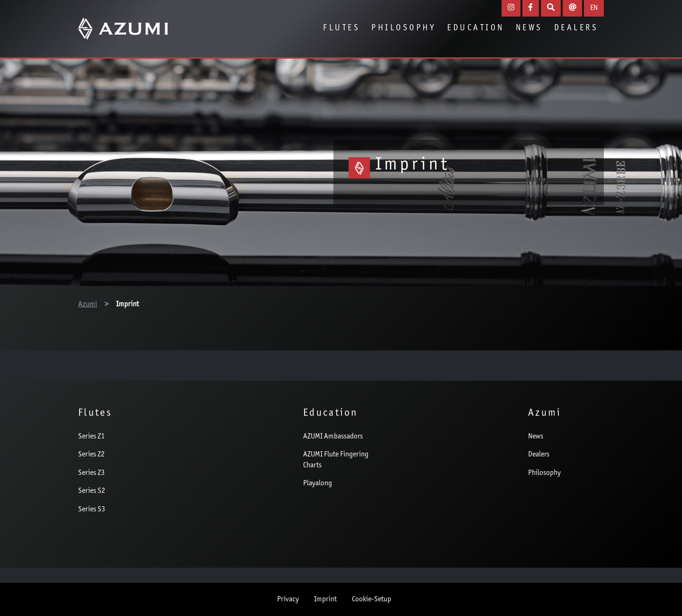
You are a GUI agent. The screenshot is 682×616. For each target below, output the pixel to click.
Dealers (576, 28)
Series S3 (92, 509)
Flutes (341, 28)
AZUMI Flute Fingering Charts (336, 460)
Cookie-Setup (372, 599)
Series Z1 (91, 437)
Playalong (318, 483)
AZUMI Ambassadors (333, 437)
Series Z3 (91, 473)
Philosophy (404, 28)
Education (476, 28)
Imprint (325, 599)
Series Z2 (91, 455)
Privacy (288, 599)
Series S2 (92, 491)
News (529, 28)
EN (594, 8)
